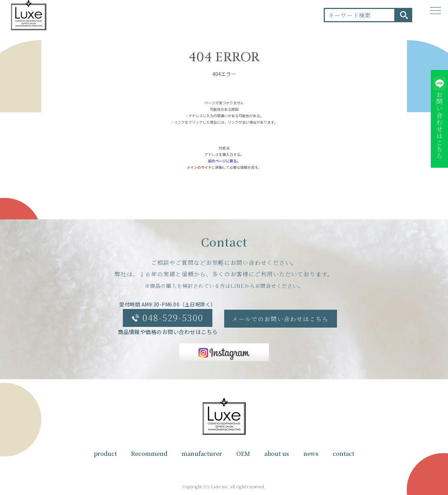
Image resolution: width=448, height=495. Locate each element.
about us (277, 454)
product (105, 454)
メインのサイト (199, 167)
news (311, 454)
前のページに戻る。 (224, 161)
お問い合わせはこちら (439, 125)
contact (343, 454)
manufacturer (202, 454)
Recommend (149, 454)
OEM (243, 454)
